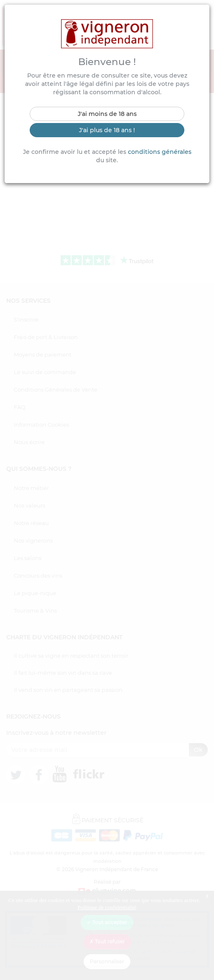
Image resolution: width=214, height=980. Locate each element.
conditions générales (160, 152)
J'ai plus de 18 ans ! (107, 130)
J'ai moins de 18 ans (107, 114)
